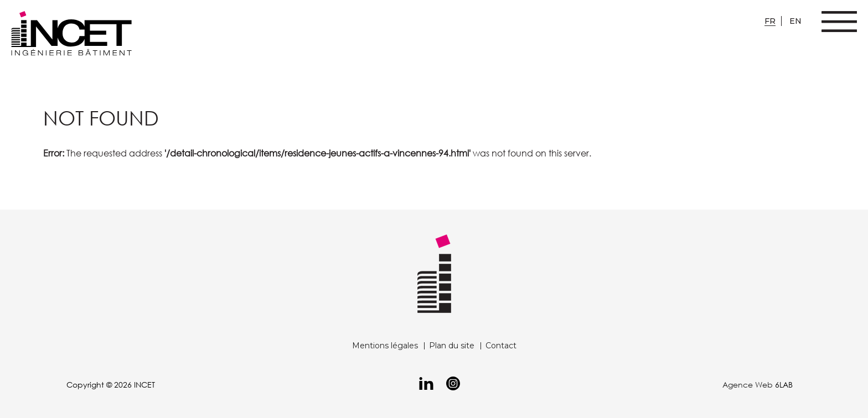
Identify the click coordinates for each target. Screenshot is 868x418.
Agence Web (748, 385)
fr (770, 21)
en (795, 21)
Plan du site (452, 346)
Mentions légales (385, 346)
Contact (501, 346)
